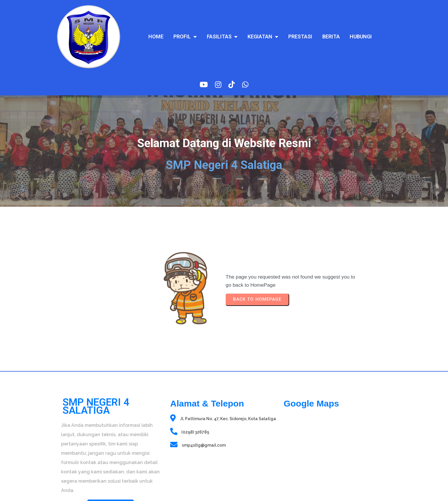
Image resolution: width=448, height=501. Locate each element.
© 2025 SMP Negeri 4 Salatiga (111, 488)
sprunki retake (286, 462)
